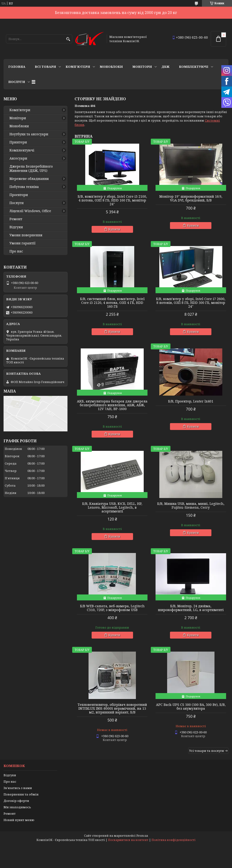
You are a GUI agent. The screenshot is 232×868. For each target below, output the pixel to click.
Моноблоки (111, 67)
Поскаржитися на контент (128, 840)
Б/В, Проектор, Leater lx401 (191, 401)
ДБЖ (165, 67)
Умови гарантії (22, 243)
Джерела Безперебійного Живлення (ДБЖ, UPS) (31, 169)
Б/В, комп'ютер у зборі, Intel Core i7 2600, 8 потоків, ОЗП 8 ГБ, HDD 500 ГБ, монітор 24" (191, 303)
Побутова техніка (24, 187)
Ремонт (16, 219)
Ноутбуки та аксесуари (29, 134)
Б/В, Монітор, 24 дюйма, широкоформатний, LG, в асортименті (191, 608)
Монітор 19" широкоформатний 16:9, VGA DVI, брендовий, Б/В (191, 198)
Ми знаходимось (17, 807)
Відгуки (16, 227)
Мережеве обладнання (29, 179)
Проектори (19, 195)
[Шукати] (68, 39)
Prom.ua (142, 836)
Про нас (16, 251)
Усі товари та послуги (207, 751)
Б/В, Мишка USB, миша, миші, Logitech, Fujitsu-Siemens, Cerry (191, 506)
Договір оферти (16, 801)
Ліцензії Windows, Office (30, 211)
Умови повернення (26, 235)
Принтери (18, 142)
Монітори (142, 67)
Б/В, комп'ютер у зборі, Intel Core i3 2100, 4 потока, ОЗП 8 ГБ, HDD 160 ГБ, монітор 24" (112, 200)
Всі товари (45, 67)
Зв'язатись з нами (18, 788)
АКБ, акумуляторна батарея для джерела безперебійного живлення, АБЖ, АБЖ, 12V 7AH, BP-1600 (112, 405)
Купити (114, 229)
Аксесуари (18, 158)
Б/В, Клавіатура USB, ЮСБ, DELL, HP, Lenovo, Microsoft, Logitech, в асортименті (112, 507)
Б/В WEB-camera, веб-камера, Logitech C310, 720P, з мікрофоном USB (112, 608)
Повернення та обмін (21, 794)
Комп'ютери (78, 67)
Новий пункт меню (19, 820)
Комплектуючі (194, 67)
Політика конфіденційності (174, 840)
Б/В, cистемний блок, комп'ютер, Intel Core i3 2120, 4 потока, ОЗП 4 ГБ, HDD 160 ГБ (112, 303)
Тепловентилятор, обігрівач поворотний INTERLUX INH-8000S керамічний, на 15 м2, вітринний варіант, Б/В (112, 708)
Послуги (17, 82)
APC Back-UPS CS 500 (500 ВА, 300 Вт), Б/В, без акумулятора (191, 707)
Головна (17, 67)
